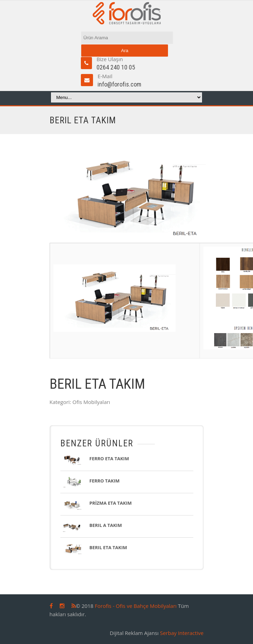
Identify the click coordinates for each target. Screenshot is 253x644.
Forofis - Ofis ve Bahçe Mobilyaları (136, 606)
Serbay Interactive (182, 633)
